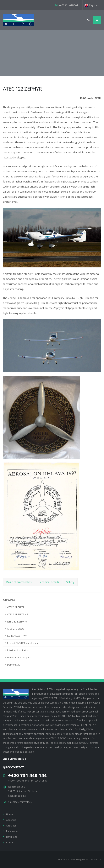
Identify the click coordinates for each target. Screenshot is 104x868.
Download (12, 837)
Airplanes (9, 600)
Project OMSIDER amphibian (22, 643)
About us (11, 820)
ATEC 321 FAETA (16, 607)
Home (9, 814)
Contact (10, 842)
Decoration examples (19, 657)
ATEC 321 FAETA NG (18, 614)
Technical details (49, 582)
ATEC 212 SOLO (16, 629)
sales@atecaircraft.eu (20, 802)
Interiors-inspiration (18, 650)
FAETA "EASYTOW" (17, 636)
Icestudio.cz (95, 859)
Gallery (70, 582)
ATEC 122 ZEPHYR (17, 622)
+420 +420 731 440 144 (21, 781)
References (12, 831)
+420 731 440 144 (67, 5)
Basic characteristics (19, 582)
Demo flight (13, 665)
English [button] (92, 5)
